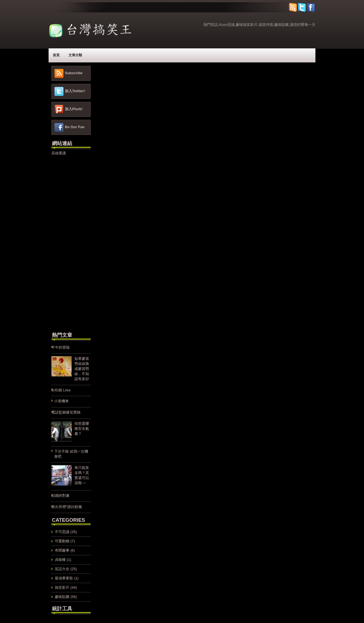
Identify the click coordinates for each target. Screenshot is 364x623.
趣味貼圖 (62, 597)
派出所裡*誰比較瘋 (67, 507)
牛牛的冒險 (61, 347)
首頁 (56, 55)
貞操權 (60, 560)
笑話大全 (62, 569)
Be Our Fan (75, 127)
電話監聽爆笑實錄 (66, 412)
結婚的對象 (61, 496)
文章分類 (75, 55)
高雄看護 (59, 153)
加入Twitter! (75, 91)
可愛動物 (62, 541)
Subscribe (74, 73)
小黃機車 (62, 401)
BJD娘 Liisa (61, 390)
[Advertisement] (68, 243)
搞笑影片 (62, 587)
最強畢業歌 (64, 578)
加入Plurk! (74, 109)
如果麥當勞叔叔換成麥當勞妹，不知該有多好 (82, 369)
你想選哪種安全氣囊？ (82, 429)
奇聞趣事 (62, 550)
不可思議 (62, 532)
